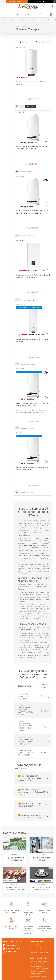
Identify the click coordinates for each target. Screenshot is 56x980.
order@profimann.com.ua (39, 952)
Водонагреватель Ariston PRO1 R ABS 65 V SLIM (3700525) (32, 340)
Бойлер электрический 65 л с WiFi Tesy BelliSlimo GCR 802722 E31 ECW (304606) (33, 404)
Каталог (3, 7)
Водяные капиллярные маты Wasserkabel (15, 859)
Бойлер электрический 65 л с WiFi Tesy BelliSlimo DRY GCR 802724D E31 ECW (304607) (33, 212)
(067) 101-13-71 (54, 2)
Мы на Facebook (11, 945)
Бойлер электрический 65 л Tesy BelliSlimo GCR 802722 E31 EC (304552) (32, 469)
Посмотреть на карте (39, 977)
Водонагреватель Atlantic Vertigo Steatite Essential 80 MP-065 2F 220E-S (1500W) (33, 276)
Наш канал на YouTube (13, 948)
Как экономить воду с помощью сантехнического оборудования (41, 859)
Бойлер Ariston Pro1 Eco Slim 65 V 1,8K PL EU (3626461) (31, 83)
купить (32, 106)
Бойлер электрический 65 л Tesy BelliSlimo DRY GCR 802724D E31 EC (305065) (32, 148)
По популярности (43, 42)
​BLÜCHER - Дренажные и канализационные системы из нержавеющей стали (41, 889)
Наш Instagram (11, 951)
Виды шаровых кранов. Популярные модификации (15, 888)
